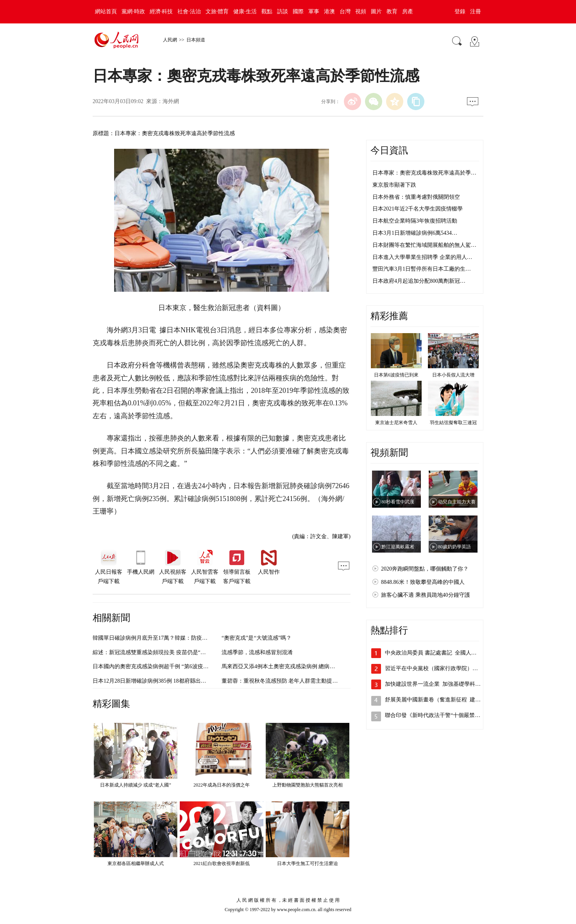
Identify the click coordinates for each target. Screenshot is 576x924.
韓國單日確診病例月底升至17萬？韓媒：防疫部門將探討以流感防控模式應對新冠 (191, 638)
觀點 (267, 12)
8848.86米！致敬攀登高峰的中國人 (423, 582)
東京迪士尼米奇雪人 (396, 423)
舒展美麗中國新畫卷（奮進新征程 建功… (436, 700)
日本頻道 (196, 40)
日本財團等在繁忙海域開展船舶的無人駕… (424, 245)
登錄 (460, 12)
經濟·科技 (161, 12)
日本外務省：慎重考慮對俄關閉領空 (416, 197)
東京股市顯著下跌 (394, 185)
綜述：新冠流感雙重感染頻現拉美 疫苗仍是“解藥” (153, 652)
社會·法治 (189, 12)
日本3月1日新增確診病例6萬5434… (415, 233)
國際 (298, 12)
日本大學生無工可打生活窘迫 (308, 863)
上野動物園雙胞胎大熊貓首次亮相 (308, 785)
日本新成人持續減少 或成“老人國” (136, 785)
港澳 (329, 12)
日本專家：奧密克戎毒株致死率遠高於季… (424, 173)
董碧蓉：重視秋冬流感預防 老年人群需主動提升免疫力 (288, 681)
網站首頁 (106, 12)
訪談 (283, 12)
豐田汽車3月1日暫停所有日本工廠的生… (422, 269)
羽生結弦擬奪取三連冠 (453, 423)
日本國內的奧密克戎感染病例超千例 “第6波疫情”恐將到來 (163, 666)
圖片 (376, 12)
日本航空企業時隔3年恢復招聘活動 (415, 221)
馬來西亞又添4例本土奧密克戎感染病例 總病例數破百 (287, 666)
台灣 (345, 12)
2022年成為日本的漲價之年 (222, 785)
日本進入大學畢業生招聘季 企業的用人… (422, 257)
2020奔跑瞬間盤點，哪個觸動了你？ (425, 569)
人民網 (170, 40)
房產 (408, 12)
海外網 (171, 101)
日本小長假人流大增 (453, 375)
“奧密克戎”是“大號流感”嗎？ (257, 638)
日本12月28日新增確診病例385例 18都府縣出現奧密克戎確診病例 (171, 681)
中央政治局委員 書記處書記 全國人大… (434, 653)
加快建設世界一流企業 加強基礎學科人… (436, 684)
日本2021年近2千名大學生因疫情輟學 (418, 209)
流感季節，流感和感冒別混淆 (257, 652)
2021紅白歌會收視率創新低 (222, 863)
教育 (392, 12)
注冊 (476, 12)
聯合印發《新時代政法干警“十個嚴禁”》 (434, 715)
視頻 (361, 12)
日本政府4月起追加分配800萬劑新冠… (419, 281)
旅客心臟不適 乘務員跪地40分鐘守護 (426, 595)
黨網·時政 (133, 12)
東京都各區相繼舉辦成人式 (136, 863)
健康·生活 (245, 12)
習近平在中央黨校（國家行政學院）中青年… (440, 668)
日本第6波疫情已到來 (396, 375)
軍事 (314, 12)
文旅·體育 (217, 12)
